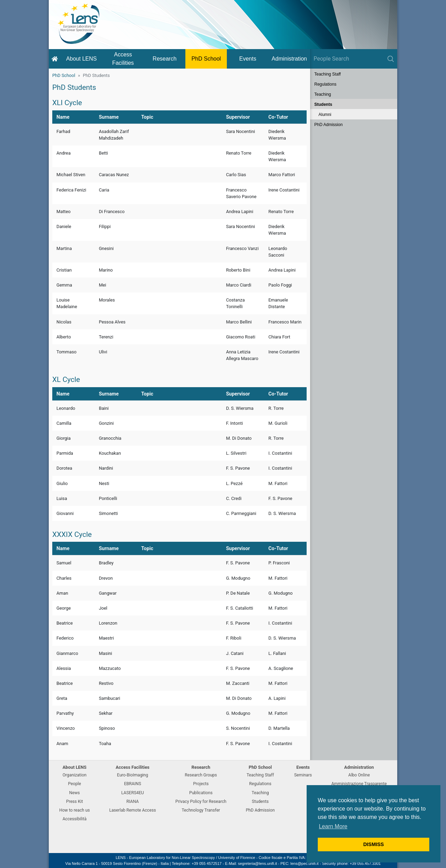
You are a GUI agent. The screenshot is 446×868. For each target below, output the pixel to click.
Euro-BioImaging (133, 775)
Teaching (323, 94)
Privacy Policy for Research (201, 801)
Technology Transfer (201, 810)
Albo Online (359, 775)
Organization (74, 775)
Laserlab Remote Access (132, 810)
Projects (201, 784)
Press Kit (75, 801)
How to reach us (75, 810)
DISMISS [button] (373, 844)
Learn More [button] (333, 826)
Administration (289, 59)
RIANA (133, 801)
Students (323, 104)
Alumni (325, 115)
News (75, 793)
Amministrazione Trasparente (359, 784)
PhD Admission (328, 125)
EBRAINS (133, 784)
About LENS (82, 59)
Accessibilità (74, 819)
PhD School (206, 59)
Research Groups (201, 775)
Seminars (303, 775)
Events (248, 59)
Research (164, 59)
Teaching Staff (328, 74)
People (74, 784)
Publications (201, 793)
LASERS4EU (133, 793)
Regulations (325, 84)
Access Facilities (123, 59)
